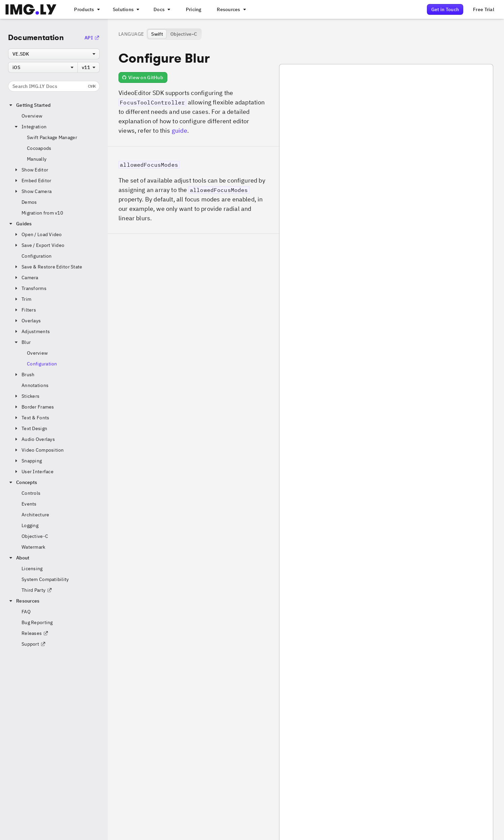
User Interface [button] (33, 472)
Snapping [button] (28, 461)
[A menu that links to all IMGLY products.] (86, 9)
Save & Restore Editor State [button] (48, 267)
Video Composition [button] (39, 450)
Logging (30, 525)
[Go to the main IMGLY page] (31, 9)
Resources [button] (24, 601)
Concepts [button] (23, 482)
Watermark (33, 547)
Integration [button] (30, 127)
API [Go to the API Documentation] (92, 38)
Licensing (32, 569)
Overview (32, 116)
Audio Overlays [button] (34, 439)
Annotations (35, 385)
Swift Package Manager (52, 137)
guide (179, 131)
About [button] (19, 558)
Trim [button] (22, 299)
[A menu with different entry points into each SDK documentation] (161, 9)
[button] (193, 190)
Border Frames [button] (34, 407)
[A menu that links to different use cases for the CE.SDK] (126, 9)
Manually (37, 159)
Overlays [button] (27, 321)
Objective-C (35, 536)
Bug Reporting (37, 622)
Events (29, 504)
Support (34, 644)
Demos (29, 202)
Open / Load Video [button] (38, 234)
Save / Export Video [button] (39, 245)
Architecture (35, 515)
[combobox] (54, 54)
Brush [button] (24, 375)
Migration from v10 (42, 213)
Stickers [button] (26, 396)
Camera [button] (26, 278)
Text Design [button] (30, 428)
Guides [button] (20, 224)
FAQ (26, 612)
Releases (35, 633)
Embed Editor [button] (32, 181)
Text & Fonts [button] (31, 418)
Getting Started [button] (29, 105)
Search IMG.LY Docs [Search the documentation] (54, 86)
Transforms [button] (30, 288)
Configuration (37, 256)
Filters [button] (25, 310)
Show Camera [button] (32, 191)
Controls (31, 493)
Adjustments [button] (32, 331)
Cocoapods (39, 148)
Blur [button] (22, 342)
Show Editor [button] (31, 170)
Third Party (37, 590)
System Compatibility (45, 579)
